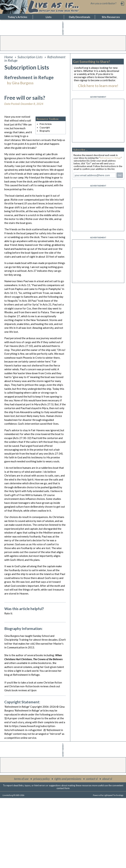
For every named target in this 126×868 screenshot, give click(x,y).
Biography (45, 131)
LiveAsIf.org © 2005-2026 (13, 795)
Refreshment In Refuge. (27, 675)
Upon (33, 690)
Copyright (45, 128)
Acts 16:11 (11, 293)
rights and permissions (68, 779)
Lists (49, 17)
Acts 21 (47, 304)
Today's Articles (17, 17)
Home (9, 57)
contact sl (92, 779)
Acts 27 (32, 271)
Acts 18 (26, 301)
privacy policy (41, 779)
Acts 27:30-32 (22, 438)
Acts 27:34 (55, 454)
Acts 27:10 (26, 346)
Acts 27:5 (47, 404)
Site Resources (111, 17)
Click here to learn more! (98, 86)
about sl (107, 779)
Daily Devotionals (80, 17)
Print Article (46, 124)
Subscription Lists (30, 57)
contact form (63, 788)
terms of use (21, 779)
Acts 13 (26, 285)
